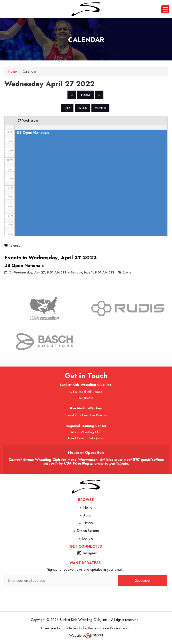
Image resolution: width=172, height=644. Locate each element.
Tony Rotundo (71, 628)
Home (12, 71)
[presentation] (61, 595)
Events (127, 272)
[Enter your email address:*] (61, 581)
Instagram (90, 553)
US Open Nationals (24, 266)
